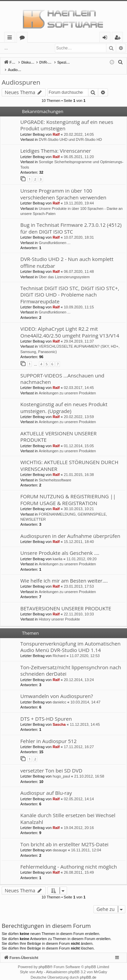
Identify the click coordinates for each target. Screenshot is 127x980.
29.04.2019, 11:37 (79, 334)
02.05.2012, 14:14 (79, 792)
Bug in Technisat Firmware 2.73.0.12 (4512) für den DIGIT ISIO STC (71, 221)
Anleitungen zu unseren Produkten (67, 386)
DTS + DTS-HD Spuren (46, 712)
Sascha (59, 717)
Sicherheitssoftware (55, 473)
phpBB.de (88, 970)
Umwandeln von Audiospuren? (57, 689)
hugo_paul (61, 769)
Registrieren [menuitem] (119, 38)
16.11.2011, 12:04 (86, 843)
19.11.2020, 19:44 (79, 196)
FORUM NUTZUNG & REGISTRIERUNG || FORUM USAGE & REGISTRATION (68, 492)
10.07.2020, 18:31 (79, 230)
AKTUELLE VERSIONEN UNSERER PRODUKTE (58, 429)
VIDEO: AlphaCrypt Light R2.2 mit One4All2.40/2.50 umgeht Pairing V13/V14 (70, 325)
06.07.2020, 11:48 (79, 264)
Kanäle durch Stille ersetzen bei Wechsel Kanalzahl (68, 811)
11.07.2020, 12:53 (85, 649)
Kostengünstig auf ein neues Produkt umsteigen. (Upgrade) (64, 400)
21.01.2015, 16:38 (79, 467)
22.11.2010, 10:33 (79, 607)
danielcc (59, 695)
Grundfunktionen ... (55, 236)
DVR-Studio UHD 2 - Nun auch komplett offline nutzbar (67, 255)
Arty (40, 965)
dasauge (60, 843)
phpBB (44, 960)
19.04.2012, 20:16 (79, 821)
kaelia (57, 552)
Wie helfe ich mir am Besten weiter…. (64, 573)
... (6, 48)
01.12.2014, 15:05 (79, 439)
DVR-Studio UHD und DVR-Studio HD (70, 132)
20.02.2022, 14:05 (79, 127)
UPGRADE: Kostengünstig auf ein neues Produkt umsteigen (67, 118)
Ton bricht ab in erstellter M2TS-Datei (64, 837)
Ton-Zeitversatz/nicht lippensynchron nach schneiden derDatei (71, 663)
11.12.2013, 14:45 (85, 717)
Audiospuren (21, 75)
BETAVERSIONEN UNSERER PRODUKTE (66, 601)
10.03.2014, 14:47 (86, 695)
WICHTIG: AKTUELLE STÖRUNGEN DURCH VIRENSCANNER (69, 458)
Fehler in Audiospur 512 (48, 734)
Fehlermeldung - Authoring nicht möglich (69, 859)
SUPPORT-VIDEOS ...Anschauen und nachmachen (62, 372)
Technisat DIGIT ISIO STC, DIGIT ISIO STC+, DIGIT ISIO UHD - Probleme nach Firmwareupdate (70, 288)
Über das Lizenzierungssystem (64, 270)
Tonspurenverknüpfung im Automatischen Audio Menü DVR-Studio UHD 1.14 (70, 640)
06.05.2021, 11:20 (79, 150)
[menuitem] (121, 62)
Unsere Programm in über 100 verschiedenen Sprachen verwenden (63, 187)
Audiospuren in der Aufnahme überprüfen (70, 529)
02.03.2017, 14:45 (79, 380)
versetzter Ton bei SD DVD (51, 763)
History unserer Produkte (59, 612)
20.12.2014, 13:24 (79, 673)
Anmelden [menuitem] (107, 38)
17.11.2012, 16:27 (79, 740)
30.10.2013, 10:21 (79, 502)
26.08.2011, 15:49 (79, 865)
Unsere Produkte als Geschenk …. (60, 546)
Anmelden (27, 48)
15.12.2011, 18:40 (79, 535)
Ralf (56, 127)
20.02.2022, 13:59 (79, 410)
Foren (24, 38)
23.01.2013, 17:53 (79, 579)
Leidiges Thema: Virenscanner (56, 144)
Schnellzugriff (11, 38)
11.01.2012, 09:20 (81, 552)
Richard (59, 649)
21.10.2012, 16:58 (89, 769)
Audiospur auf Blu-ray (46, 786)
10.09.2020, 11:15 (79, 300)
